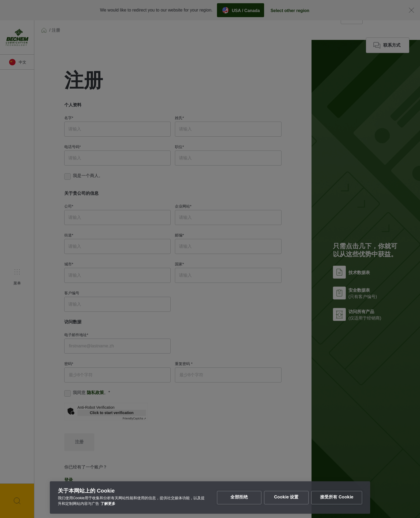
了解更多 (108, 504)
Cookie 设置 (286, 498)
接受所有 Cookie (337, 498)
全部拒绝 (239, 498)
